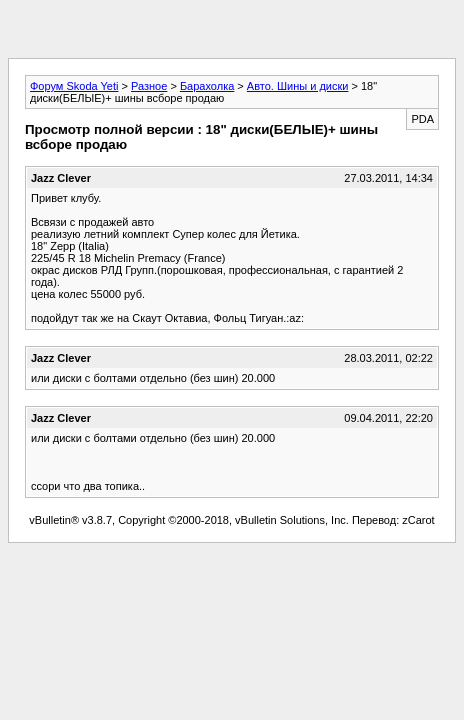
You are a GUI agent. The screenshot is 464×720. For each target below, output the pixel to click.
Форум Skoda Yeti (74, 86)
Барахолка (207, 86)
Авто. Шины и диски (298, 86)
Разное (149, 86)
